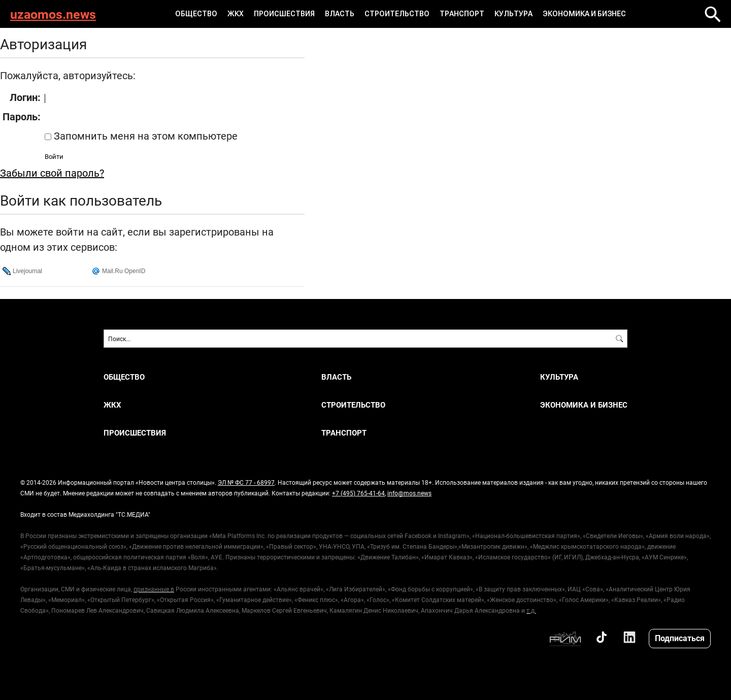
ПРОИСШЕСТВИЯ (284, 14)
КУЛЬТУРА (513, 14)
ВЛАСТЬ (340, 14)
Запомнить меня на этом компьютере (144, 136)
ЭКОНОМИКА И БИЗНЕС (584, 14)
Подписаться (680, 638)
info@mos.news (409, 493)
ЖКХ (236, 14)
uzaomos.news (53, 14)
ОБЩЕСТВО (196, 14)
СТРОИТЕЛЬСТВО (397, 14)
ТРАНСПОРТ (462, 14)
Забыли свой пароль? (52, 173)
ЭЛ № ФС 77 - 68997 (246, 482)
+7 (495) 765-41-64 (358, 493)
